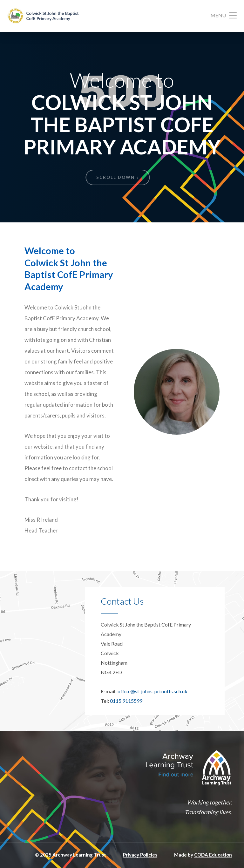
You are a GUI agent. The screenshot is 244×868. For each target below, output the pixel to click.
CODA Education (213, 855)
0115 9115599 (126, 701)
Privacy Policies (140, 855)
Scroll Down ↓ (118, 177)
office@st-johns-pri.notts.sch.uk (152, 691)
